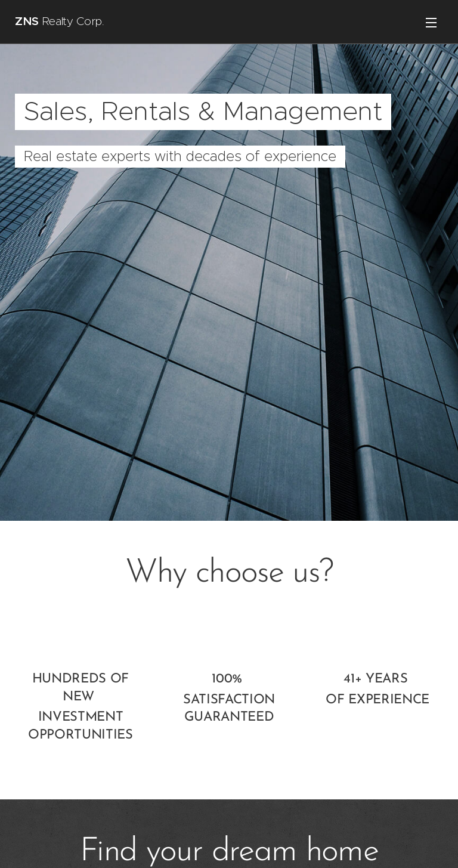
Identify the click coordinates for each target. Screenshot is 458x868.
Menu (431, 23)
